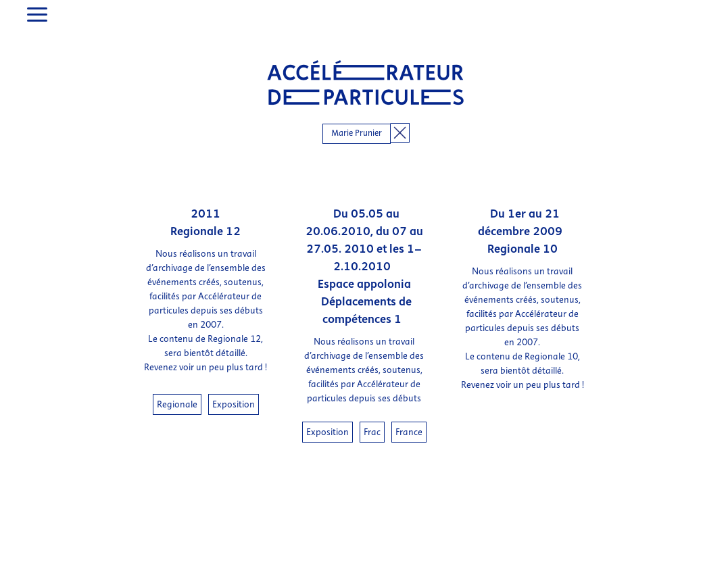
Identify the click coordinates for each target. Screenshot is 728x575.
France (409, 407)
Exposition (234, 379)
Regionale (177, 379)
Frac (372, 407)
